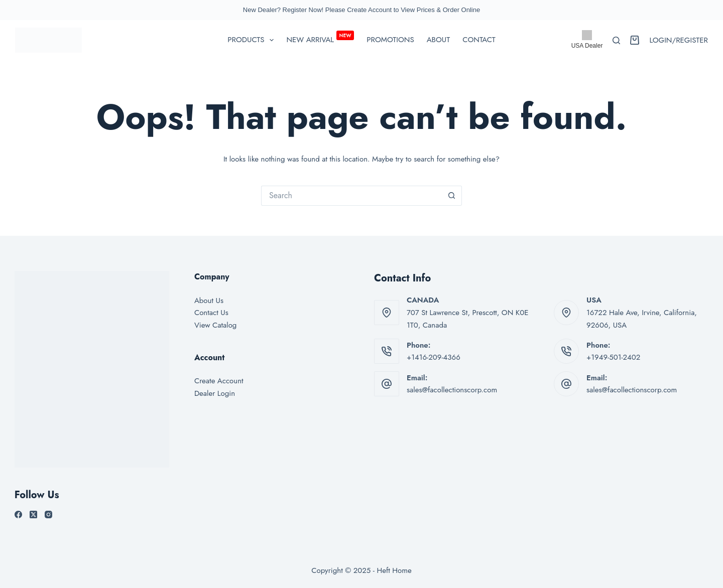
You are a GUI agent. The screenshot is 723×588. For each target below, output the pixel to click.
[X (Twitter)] (33, 514)
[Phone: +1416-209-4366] (387, 351)
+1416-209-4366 (434, 357)
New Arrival (320, 38)
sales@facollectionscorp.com (452, 390)
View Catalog (216, 325)
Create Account (219, 381)
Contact (479, 40)
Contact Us (211, 313)
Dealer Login (215, 393)
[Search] (616, 40)
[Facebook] (18, 514)
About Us (209, 301)
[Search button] (452, 196)
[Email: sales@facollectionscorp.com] (387, 384)
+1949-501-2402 (613, 357)
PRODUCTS (253, 40)
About (439, 40)
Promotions (390, 40)
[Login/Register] (679, 40)
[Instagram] (48, 514)
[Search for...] (351, 196)
